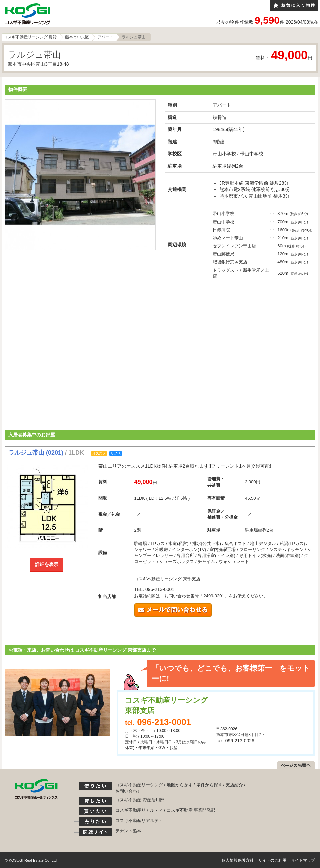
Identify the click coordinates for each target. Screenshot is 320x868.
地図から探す (180, 785)
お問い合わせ (128, 791)
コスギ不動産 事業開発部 (191, 810)
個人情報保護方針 (238, 860)
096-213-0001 (164, 722)
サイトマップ (303, 860)
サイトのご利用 (272, 860)
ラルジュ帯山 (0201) (36, 453)
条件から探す (209, 785)
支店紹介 (234, 785)
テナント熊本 (128, 831)
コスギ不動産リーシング (139, 785)
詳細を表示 (47, 564)
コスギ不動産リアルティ (139, 810)
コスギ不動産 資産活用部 (140, 800)
